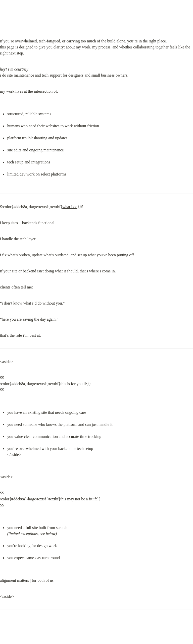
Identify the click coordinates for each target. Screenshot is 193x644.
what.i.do (70, 207)
